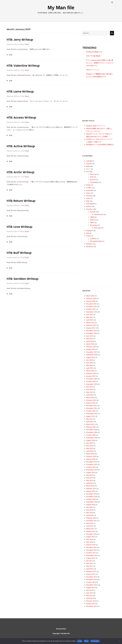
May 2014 (89, 596)
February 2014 (91, 601)
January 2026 (91, 301)
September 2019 (92, 470)
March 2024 (90, 344)
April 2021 (90, 422)
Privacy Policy (61, 629)
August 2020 (91, 440)
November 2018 (92, 497)
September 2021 (92, 414)
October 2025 (91, 309)
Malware (93, 220)
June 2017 (90, 523)
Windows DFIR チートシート (96, 126)
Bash (88, 166)
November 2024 (92, 333)
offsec (92, 222)
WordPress (90, 247)
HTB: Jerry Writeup (20, 40)
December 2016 (92, 534)
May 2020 (89, 448)
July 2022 (89, 387)
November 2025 (92, 306)
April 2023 (90, 368)
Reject (86, 641)
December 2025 (92, 304)
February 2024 (91, 347)
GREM (92, 217)
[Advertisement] (98, 99)
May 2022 (89, 392)
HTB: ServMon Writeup (23, 279)
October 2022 (91, 381)
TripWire (93, 239)
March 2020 (90, 454)
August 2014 (91, 588)
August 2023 (91, 357)
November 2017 (92, 521)
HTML (88, 185)
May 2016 (89, 542)
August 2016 (91, 537)
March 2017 (90, 529)
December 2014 (92, 577)
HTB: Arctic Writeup (20, 172)
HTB (11, 55)
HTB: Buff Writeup (19, 253)
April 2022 (90, 395)
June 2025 (90, 314)
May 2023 (89, 365)
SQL (88, 233)
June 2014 (90, 593)
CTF (88, 172)
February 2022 (91, 400)
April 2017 (90, 526)
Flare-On (93, 174)
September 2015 (92, 555)
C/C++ (88, 169)
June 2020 (90, 446)
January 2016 (91, 545)
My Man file (61, 8)
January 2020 (91, 459)
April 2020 (90, 451)
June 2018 (90, 510)
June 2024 (90, 336)
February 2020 (91, 456)
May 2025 (89, 317)
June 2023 (90, 363)
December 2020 (92, 430)
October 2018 (91, 499)
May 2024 (89, 339)
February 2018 (91, 518)
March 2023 (90, 371)
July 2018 (89, 507)
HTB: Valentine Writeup (23, 66)
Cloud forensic (99, 214)
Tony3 (27, 44)
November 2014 (92, 579)
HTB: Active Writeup (21, 146)
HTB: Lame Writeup (20, 92)
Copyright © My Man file (61, 633)
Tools (88, 236)
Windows (89, 244)
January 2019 (91, 491)
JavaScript (90, 190)
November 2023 (92, 352)
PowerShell (90, 204)
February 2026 (91, 298)
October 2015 (91, 553)
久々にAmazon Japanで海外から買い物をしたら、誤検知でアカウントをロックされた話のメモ (100, 63)
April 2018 (90, 515)
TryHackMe (94, 182)
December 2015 (92, 547)
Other (88, 198)
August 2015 (91, 558)
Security (89, 209)
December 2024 (92, 331)
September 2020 (92, 438)
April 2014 (90, 598)
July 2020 (89, 443)
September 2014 (92, 585)
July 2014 (89, 590)
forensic (93, 212)
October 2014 (91, 582)
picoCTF (93, 180)
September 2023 (92, 355)
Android (89, 161)
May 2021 (89, 419)
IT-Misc (89, 188)
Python (89, 206)
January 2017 (91, 531)
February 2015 (91, 571)
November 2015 (92, 550)
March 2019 (90, 486)
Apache (89, 164)
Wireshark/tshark (96, 241)
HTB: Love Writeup (19, 227)
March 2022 (90, 397)
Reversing (93, 225)
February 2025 (91, 325)
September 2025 (92, 312)
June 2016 (90, 539)
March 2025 (90, 323)
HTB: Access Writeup (21, 118)
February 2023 (91, 373)
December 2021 (92, 405)
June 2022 (90, 389)
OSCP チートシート (93, 70)
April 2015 (90, 569)
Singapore (90, 230)
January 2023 (91, 376)
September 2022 (92, 384)
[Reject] (120, 641)
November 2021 (92, 408)
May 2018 (89, 513)
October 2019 (91, 467)
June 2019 (90, 478)
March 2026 (90, 296)
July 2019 (89, 475)
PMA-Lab (97, 228)
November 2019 (92, 464)
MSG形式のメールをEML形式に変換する (100, 145)
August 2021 (91, 416)
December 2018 (92, 494)
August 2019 (91, 472)
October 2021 (91, 411)
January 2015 (91, 574)
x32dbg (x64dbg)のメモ (94, 52)
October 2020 (91, 435)
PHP (88, 201)
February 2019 (91, 488)
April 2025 (90, 320)
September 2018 (92, 502)
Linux (88, 193)
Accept (80, 641)
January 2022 (91, 403)
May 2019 (89, 480)
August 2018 (91, 505)
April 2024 (90, 341)
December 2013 (92, 606)
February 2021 (91, 427)
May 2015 (89, 566)
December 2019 (92, 462)
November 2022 (92, 379)
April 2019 (90, 483)
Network (89, 196)
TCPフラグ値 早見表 (93, 56)
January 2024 (91, 349)
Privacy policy (95, 641)
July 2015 (89, 561)
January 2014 (91, 604)
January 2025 (91, 328)
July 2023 (89, 360)
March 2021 (90, 424)
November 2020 (92, 432)
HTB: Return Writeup (21, 201)
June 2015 (90, 563)
